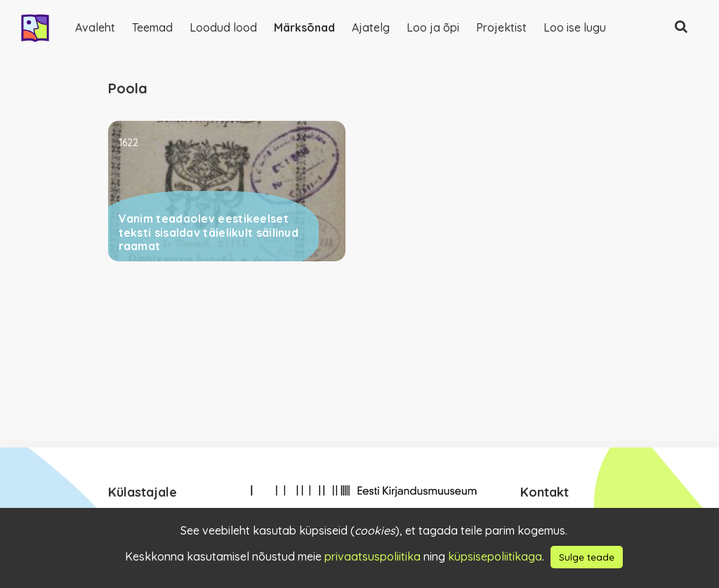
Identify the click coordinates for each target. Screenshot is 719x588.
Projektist (501, 27)
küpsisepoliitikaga (495, 556)
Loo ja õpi (433, 27)
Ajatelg (371, 27)
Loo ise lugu (575, 27)
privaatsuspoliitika (372, 556)
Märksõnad (304, 27)
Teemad (152, 27)
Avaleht (95, 27)
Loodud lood (223, 27)
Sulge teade (587, 557)
